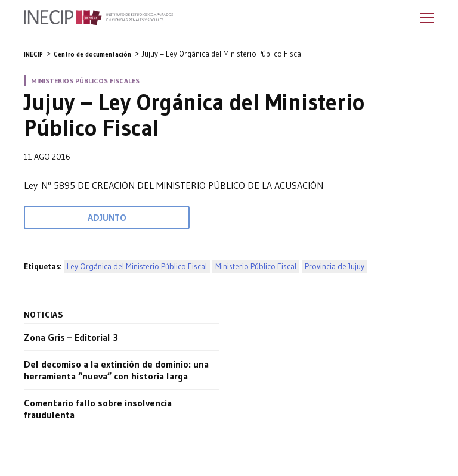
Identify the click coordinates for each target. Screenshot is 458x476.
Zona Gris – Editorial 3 (71, 337)
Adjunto (107, 217)
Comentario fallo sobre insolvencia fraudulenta (98, 409)
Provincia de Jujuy (335, 267)
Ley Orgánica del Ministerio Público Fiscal (137, 267)
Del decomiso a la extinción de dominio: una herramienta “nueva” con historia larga (116, 370)
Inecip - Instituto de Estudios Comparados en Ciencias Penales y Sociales (98, 18)
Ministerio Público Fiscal (256, 267)
